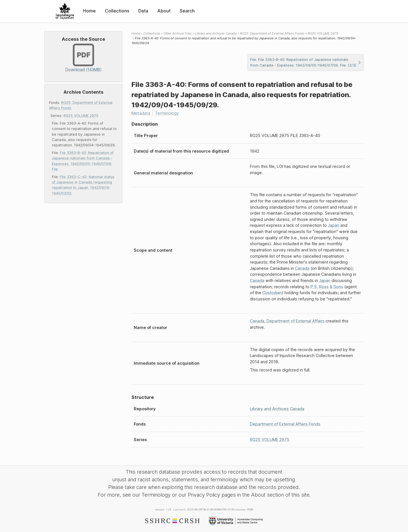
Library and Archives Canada (216, 33)
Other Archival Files (178, 33)
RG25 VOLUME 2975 (81, 116)
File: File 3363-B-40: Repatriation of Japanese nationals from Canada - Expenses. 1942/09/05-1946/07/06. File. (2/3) (306, 62)
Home (89, 11)
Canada (302, 268)
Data (143, 11)
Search (187, 11)
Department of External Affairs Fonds (285, 424)
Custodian (272, 293)
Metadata (141, 113)
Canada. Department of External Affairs (287, 321)
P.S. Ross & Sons (327, 287)
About (164, 11)
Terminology (167, 113)
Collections (117, 11)
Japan (333, 225)
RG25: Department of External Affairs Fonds (272, 33)
